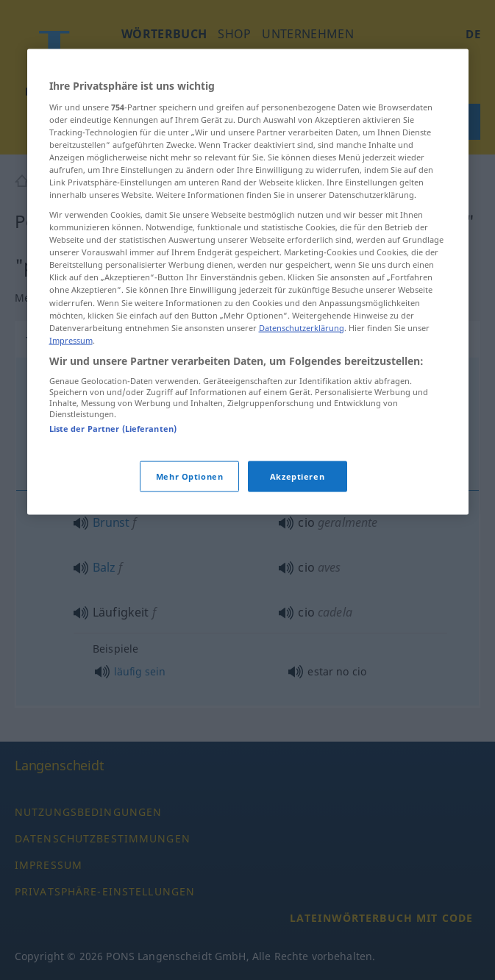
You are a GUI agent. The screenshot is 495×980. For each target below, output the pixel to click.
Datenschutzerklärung (302, 327)
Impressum (71, 340)
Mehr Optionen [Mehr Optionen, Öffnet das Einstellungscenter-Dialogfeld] (189, 476)
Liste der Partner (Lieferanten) (113, 429)
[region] (248, 282)
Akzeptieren (297, 476)
